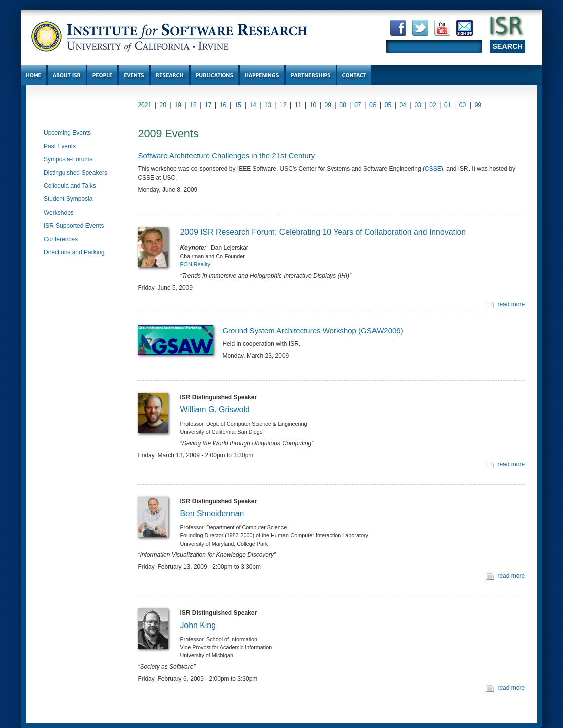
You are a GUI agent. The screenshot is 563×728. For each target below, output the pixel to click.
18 (193, 105)
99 (478, 105)
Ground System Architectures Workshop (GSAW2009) (312, 330)
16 (223, 105)
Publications (214, 75)
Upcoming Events (67, 133)
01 (448, 105)
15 (238, 105)
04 (403, 105)
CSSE (433, 169)
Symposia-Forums (68, 159)
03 (417, 105)
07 (358, 105)
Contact (355, 75)
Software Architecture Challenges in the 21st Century (226, 155)
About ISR (67, 75)
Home (33, 75)
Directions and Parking (74, 252)
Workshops (59, 213)
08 (343, 105)
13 (268, 105)
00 (463, 105)
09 (328, 105)
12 (283, 105)
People (102, 75)
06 (373, 105)
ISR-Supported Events (74, 226)
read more (511, 304)
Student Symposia (68, 199)
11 (298, 105)
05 (388, 105)
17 (208, 105)
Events (134, 75)
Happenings (262, 75)
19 (178, 105)
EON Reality (195, 264)
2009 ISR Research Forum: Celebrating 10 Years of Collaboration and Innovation (323, 232)
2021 (145, 105)
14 (253, 105)
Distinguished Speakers (75, 173)
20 (163, 105)
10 (313, 105)
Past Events (60, 146)
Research (170, 75)
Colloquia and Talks (70, 186)
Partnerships (310, 75)
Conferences (61, 239)
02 (433, 105)
